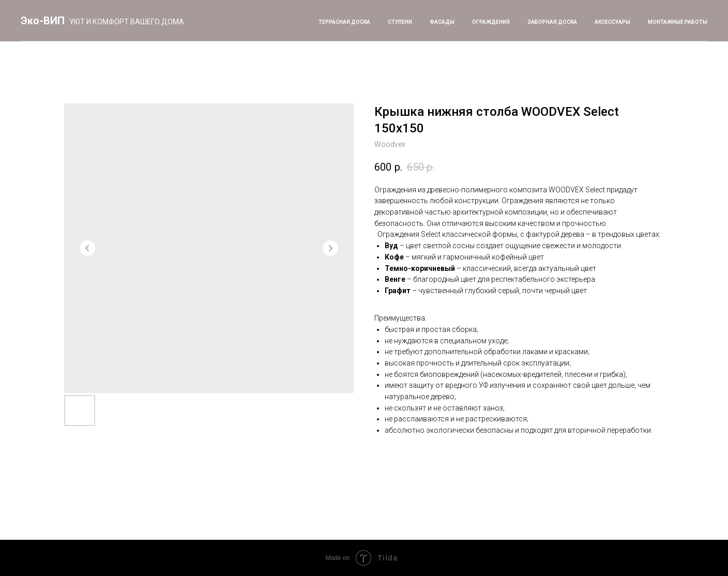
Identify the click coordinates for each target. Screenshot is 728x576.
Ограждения (491, 22)
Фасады (442, 22)
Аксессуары (612, 22)
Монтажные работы (678, 22)
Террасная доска (344, 22)
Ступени (400, 22)
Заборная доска (552, 22)
